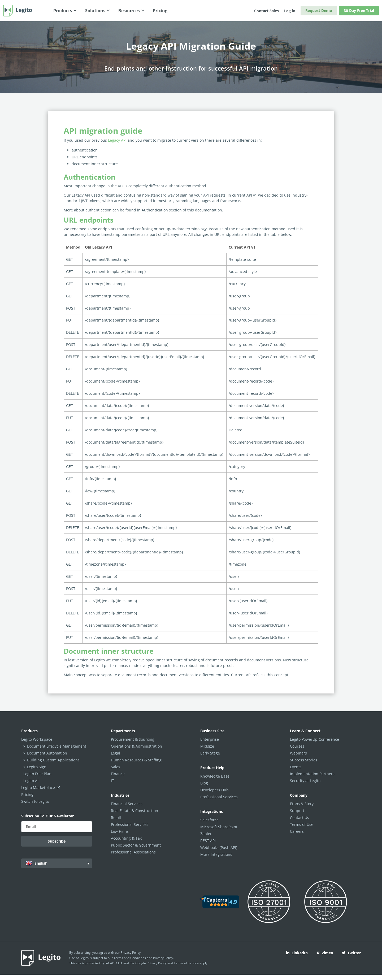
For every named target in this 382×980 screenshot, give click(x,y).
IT (112, 781)
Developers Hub (214, 790)
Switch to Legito (35, 801)
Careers (297, 831)
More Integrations (216, 854)
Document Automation (47, 753)
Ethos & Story (302, 804)
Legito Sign (37, 767)
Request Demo (319, 10)
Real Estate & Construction (134, 811)
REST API (208, 841)
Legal (116, 753)
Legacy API (117, 140)
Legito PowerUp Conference (314, 739)
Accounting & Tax (126, 838)
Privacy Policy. (163, 958)
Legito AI (31, 781)
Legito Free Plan (37, 774)
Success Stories (304, 760)
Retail (116, 818)
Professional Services (130, 824)
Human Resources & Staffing (136, 760)
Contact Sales (266, 11)
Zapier (206, 834)
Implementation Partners (312, 774)
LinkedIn (297, 953)
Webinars (298, 753)
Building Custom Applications (53, 760)
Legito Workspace (37, 739)
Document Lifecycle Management (57, 746)
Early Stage (210, 753)
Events (296, 767)
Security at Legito (305, 781)
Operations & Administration (136, 746)
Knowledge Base (215, 776)
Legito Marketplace (42, 788)
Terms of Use (302, 824)
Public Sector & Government (136, 845)
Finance (118, 774)
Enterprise (210, 739)
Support (297, 811)
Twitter (351, 953)
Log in (290, 11)
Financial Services (127, 804)
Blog (204, 783)
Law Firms (120, 831)
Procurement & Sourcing (133, 739)
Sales (116, 767)
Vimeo (325, 953)
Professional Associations (133, 852)
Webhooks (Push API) (219, 847)
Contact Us (299, 818)
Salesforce (209, 820)
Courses (297, 746)
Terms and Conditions (130, 958)
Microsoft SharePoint (219, 827)
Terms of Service (186, 963)
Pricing (27, 794)
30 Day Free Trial (359, 10)
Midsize (207, 746)
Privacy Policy (131, 953)
